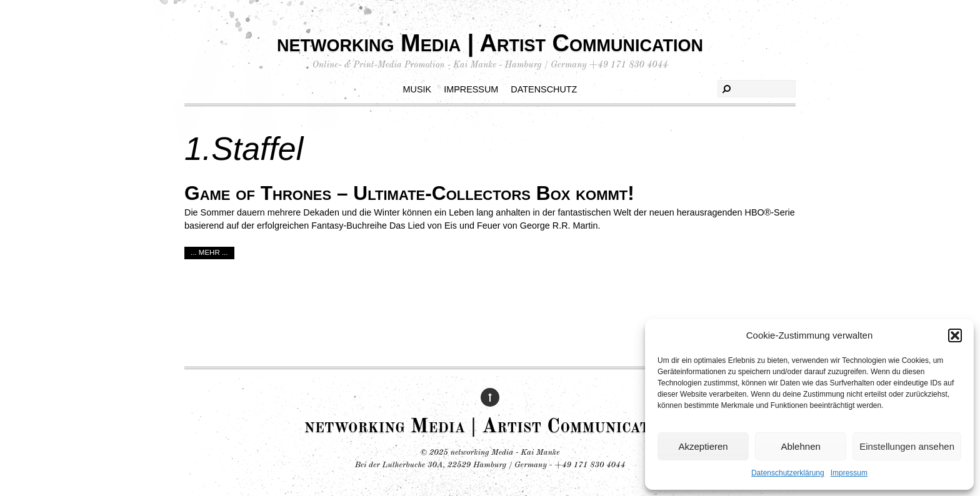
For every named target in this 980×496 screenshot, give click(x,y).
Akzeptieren (703, 446)
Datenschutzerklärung (788, 473)
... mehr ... (209, 252)
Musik (417, 89)
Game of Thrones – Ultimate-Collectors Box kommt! (409, 193)
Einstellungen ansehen (907, 446)
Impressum (849, 473)
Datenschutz (544, 89)
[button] (955, 335)
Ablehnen (800, 446)
